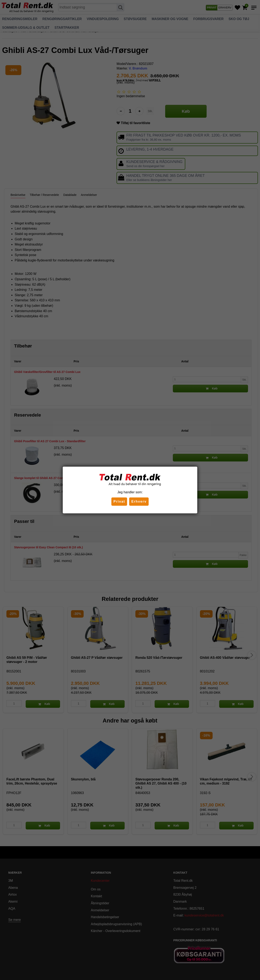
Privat (119, 501)
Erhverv (139, 501)
